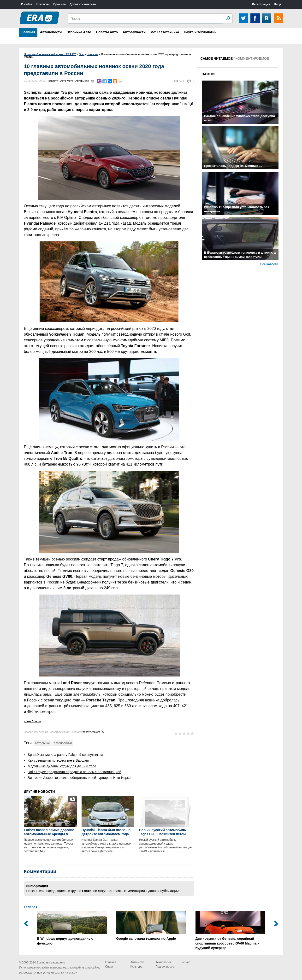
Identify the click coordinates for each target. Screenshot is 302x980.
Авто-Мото (67, 81)
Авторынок (82, 81)
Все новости (269, 264)
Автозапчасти (134, 32)
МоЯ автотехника (165, 32)
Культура (136, 967)
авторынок (43, 743)
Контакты (43, 4)
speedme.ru (32, 721)
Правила (59, 4)
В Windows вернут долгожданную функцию (72, 928)
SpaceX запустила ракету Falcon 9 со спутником (65, 755)
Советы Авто (107, 32)
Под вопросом (165, 967)
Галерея (31, 907)
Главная (28, 32)
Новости (53, 81)
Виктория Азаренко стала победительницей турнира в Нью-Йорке (79, 778)
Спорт (109, 967)
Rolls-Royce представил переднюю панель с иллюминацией (75, 772)
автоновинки (63, 743)
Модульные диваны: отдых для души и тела (62, 766)
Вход (278, 4)
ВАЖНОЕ (209, 74)
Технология (163, 962)
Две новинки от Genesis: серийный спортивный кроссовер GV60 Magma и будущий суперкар (230, 930)
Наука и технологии (200, 32)
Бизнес (186, 962)
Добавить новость (83, 4)
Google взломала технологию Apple (151, 926)
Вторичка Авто (79, 32)
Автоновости (51, 32)
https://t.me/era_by (93, 732)
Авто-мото (137, 962)
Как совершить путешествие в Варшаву (59, 760)
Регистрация (261, 4)
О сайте (27, 4)
